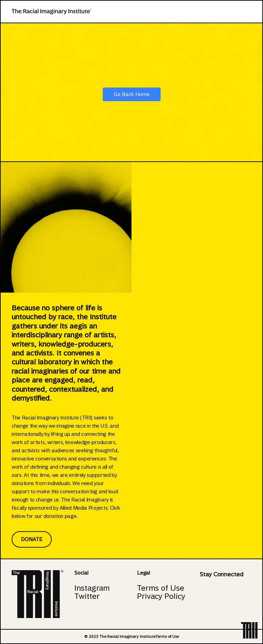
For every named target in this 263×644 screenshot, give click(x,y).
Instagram (92, 588)
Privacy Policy (161, 596)
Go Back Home (132, 94)
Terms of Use (161, 588)
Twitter (87, 596)
